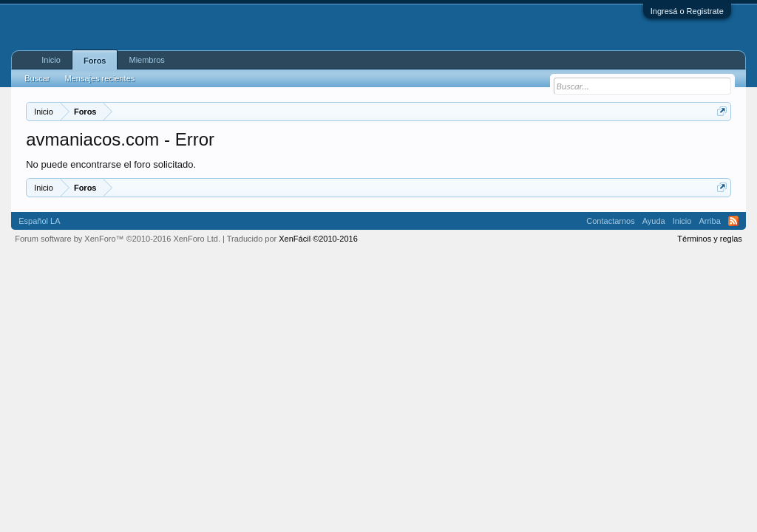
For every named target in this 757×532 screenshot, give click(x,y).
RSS (733, 221)
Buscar (37, 78)
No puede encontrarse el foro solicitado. (111, 164)
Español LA (39, 221)
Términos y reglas (709, 239)
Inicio (51, 60)
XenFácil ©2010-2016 (318, 239)
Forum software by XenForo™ (118, 239)
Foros (95, 61)
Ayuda (654, 221)
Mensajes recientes (99, 78)
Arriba (709, 221)
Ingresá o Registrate (687, 11)
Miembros (146, 60)
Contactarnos (610, 221)
